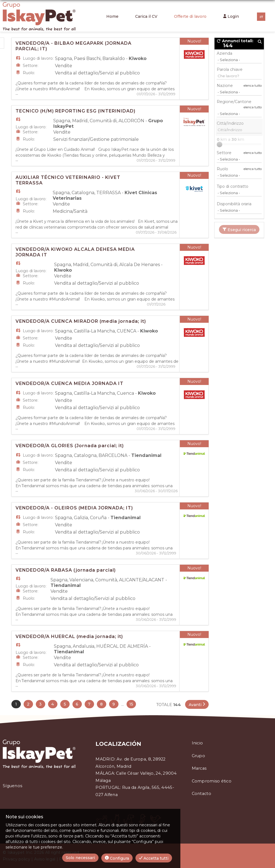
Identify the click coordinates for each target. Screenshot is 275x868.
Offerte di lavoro (190, 16)
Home (112, 16)
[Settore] (239, 159)
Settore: (31, 66)
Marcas (199, 768)
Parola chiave (230, 69)
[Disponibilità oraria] (239, 210)
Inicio (197, 743)
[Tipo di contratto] (239, 193)
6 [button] (77, 704)
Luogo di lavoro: (38, 58)
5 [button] (65, 704)
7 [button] (89, 704)
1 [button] (16, 704)
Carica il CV (146, 16)
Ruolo (222, 169)
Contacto (201, 794)
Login (231, 16)
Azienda (224, 53)
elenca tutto (253, 86)
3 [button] (40, 704)
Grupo (198, 756)
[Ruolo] (239, 175)
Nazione (225, 86)
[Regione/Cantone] (239, 114)
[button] (197, 704)
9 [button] (114, 704)
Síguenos (12, 786)
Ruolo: (29, 73)
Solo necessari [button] (80, 858)
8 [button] (101, 704)
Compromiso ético (212, 781)
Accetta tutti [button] (154, 858)
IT (262, 17)
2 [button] (28, 704)
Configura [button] (117, 858)
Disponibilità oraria (234, 204)
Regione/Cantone (234, 102)
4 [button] (53, 704)
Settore (224, 153)
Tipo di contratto (233, 186)
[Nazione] (239, 92)
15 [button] (131, 704)
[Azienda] (239, 60)
